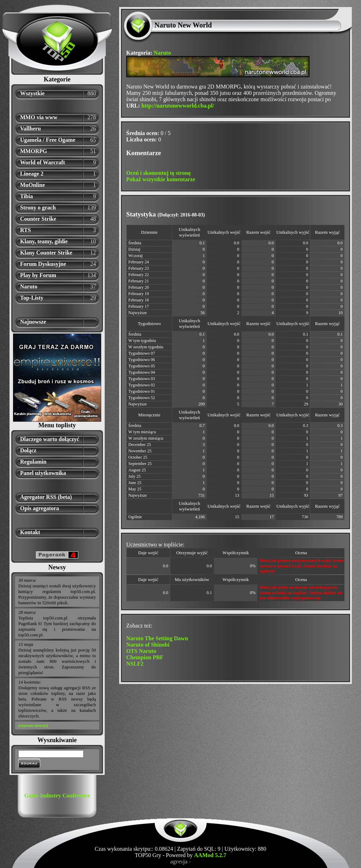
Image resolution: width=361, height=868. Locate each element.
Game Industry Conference (57, 796)
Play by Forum (38, 275)
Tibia (26, 196)
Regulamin (33, 462)
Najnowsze (33, 322)
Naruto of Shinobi (148, 645)
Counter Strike (38, 219)
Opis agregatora (39, 508)
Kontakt (30, 532)
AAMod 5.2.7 (210, 855)
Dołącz (28, 450)
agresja (179, 861)
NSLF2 (135, 664)
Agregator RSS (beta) (46, 497)
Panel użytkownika (43, 473)
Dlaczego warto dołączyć (50, 439)
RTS (26, 230)
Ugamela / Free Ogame (48, 140)
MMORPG (33, 151)
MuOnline (32, 185)
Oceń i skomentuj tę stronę (158, 173)
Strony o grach (38, 207)
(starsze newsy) (33, 725)
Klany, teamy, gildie (44, 241)
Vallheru (30, 129)
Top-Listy (32, 298)
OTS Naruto (141, 651)
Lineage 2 (32, 174)
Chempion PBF (145, 657)
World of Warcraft (42, 162)
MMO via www (39, 117)
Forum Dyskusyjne (43, 264)
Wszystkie (32, 93)
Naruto (29, 286)
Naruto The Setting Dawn (157, 638)
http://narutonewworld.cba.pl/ (178, 106)
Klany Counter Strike (46, 253)
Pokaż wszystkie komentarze (161, 179)
